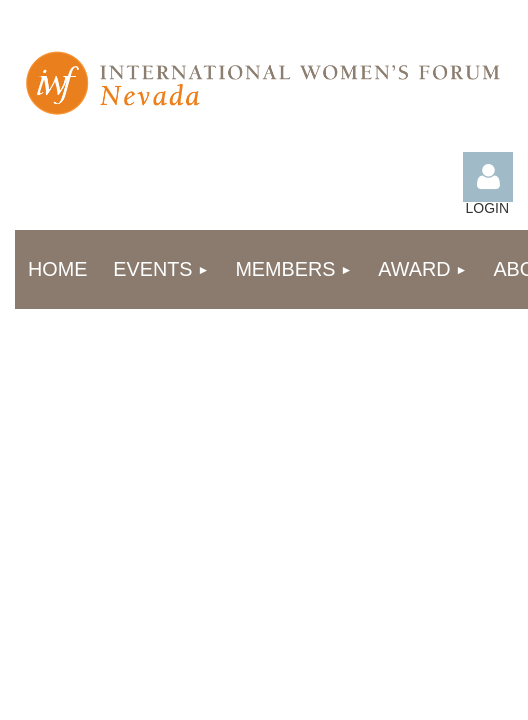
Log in (488, 177)
